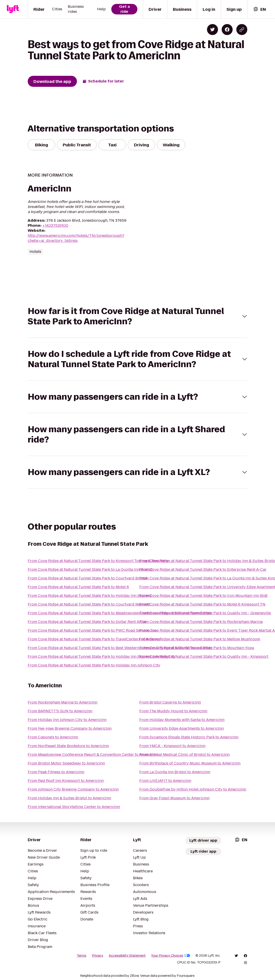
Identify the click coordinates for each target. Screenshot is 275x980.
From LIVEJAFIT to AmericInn (165, 781)
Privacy (98, 955)
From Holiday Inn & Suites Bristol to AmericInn (69, 798)
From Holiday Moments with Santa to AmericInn (182, 720)
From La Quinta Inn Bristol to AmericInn (175, 772)
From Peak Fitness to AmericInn (56, 772)
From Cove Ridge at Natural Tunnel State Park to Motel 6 (78, 587)
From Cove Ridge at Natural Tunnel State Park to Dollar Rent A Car (87, 622)
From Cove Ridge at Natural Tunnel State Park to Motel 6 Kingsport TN (202, 604)
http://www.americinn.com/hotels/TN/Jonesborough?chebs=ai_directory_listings (76, 238)
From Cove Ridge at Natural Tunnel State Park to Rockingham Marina (201, 622)
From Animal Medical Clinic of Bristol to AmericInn (184, 755)
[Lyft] (13, 9)
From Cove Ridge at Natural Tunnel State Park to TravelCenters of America (94, 639)
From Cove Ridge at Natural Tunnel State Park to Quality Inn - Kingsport (204, 657)
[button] (137, 316)
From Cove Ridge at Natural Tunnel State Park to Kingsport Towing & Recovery (98, 561)
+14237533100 (55, 225)
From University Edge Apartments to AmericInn (181, 728)
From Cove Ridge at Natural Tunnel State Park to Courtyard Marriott (89, 604)
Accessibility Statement (127, 955)
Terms (82, 955)
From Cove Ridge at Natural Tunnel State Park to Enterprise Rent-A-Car (203, 569)
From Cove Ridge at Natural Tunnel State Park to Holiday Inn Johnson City (94, 665)
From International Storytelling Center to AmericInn (74, 807)
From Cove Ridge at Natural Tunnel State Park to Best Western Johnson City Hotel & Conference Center (120, 648)
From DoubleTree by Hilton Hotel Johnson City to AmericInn (193, 789)
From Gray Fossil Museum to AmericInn (174, 798)
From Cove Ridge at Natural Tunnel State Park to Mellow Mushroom (200, 639)
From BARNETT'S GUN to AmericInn (60, 711)
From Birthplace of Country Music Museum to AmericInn (190, 763)
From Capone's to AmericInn (53, 737)
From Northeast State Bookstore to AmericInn (68, 746)
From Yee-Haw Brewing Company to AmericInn (70, 728)
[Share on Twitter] (212, 30)
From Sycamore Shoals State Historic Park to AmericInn (189, 737)
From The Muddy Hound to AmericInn (173, 711)
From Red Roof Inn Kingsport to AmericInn (66, 781)
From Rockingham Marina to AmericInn (63, 702)
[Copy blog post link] (242, 30)
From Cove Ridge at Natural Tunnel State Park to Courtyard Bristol (87, 578)
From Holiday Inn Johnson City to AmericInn (67, 720)
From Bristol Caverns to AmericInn (170, 702)
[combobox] (259, 9)
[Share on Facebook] (227, 30)
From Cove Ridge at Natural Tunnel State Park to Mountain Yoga (197, 648)
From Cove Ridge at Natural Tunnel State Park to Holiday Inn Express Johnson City (102, 657)
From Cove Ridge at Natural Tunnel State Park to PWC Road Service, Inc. (92, 630)
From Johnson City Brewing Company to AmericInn (73, 789)
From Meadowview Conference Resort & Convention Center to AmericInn (93, 755)
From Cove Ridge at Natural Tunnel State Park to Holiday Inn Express (90, 596)
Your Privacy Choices (171, 955)
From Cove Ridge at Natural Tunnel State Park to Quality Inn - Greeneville (205, 613)
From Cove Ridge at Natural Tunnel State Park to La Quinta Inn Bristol (90, 569)
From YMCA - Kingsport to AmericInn (172, 746)
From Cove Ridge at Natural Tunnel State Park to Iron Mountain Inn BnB (203, 596)
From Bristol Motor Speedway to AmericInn (66, 763)
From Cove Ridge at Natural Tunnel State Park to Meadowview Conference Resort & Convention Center (120, 613)
